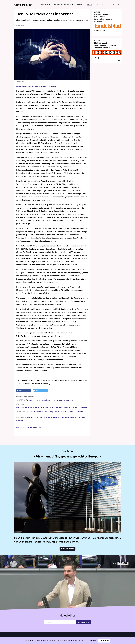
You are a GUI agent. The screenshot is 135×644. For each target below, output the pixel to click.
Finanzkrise (48, 417)
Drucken (20, 427)
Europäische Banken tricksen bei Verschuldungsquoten (49, 400)
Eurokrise (38, 417)
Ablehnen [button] (93, 641)
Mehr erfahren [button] (78, 641)
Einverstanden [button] (104, 641)
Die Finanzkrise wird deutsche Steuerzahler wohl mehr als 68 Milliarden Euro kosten (52, 407)
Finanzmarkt (59, 417)
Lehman (74, 417)
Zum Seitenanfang (33, 427)
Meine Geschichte (67, 549)
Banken (30, 417)
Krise (67, 417)
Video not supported (67, 593)
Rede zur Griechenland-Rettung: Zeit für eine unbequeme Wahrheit (55, 412)
